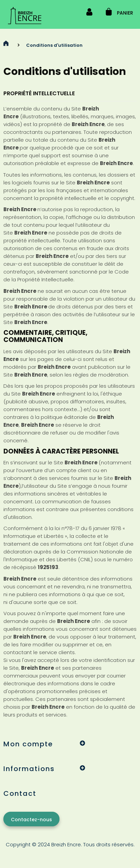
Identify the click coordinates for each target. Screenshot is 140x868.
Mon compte (28, 744)
